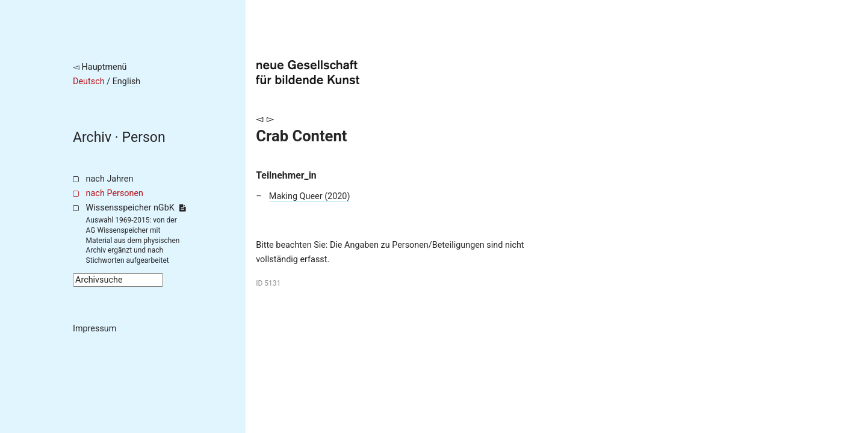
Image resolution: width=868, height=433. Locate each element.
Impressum (95, 329)
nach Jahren (110, 179)
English (127, 81)
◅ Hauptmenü (100, 67)
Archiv (92, 137)
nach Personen (115, 193)
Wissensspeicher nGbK (136, 208)
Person (144, 137)
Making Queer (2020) (310, 196)
